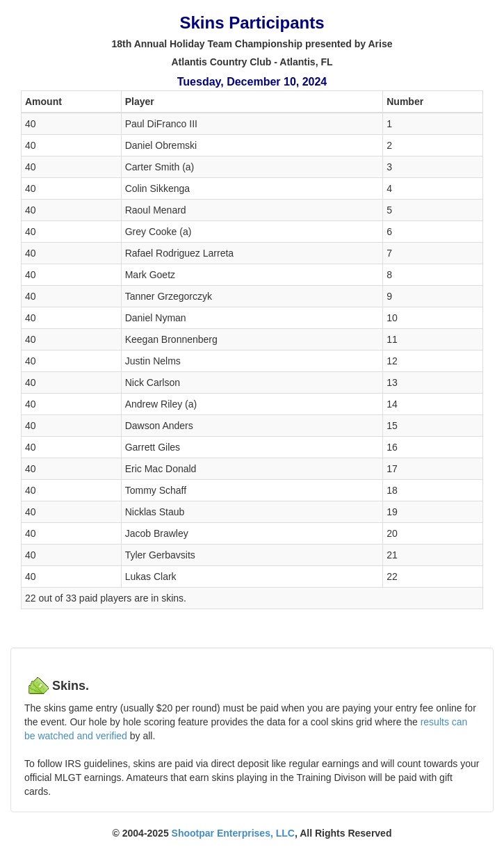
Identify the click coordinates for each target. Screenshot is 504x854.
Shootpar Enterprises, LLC (233, 833)
